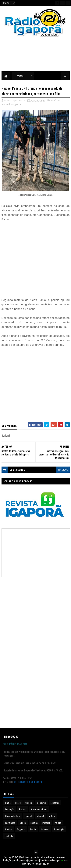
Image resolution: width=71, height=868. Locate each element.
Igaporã (28, 816)
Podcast (46, 823)
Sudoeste (45, 830)
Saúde (33, 830)
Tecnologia (59, 830)
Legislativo (10, 823)
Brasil (18, 803)
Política (9, 830)
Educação (10, 810)
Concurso (41, 803)
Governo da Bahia (39, 810)
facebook (63, 470)
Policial (6, 105)
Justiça (52, 816)
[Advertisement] (36, 57)
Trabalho (9, 836)
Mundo (23, 823)
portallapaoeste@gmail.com (28, 781)
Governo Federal (13, 816)
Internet (40, 816)
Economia (55, 803)
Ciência (29, 803)
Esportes (23, 810)
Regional (16, 105)
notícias (56, 101)
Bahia (8, 803)
